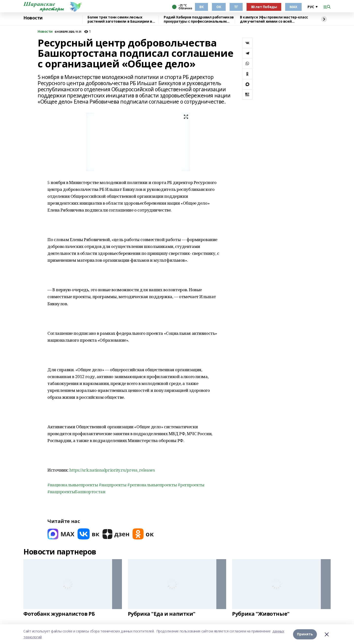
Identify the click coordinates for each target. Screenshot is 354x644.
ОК (219, 7)
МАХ (293, 7)
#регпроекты (191, 485)
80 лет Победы (264, 7)
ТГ (236, 7)
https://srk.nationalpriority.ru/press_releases (112, 470)
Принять (305, 634)
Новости (33, 18)
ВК (201, 7)
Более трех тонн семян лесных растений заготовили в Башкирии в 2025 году (120, 19)
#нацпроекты (113, 485)
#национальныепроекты (73, 485)
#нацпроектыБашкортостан (76, 492)
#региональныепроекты (152, 485)
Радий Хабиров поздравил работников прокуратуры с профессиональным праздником (199, 19)
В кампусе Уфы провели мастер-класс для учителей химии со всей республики (274, 19)
